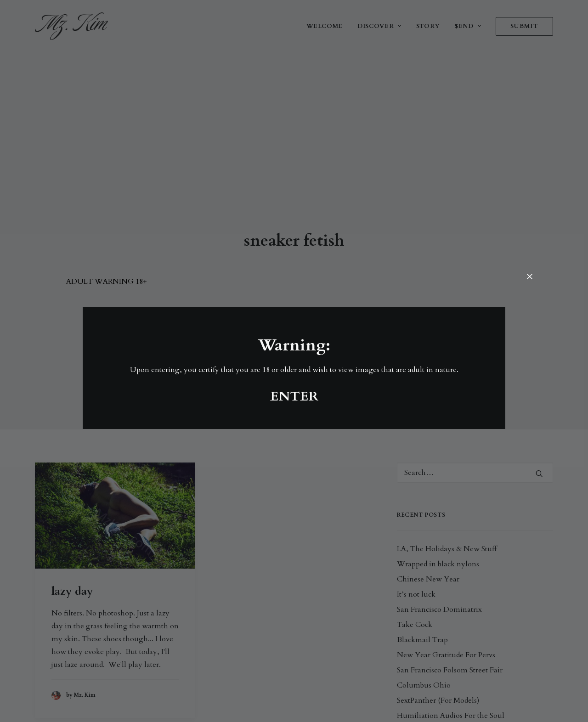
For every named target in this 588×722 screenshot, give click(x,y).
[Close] (530, 277)
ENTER (294, 396)
